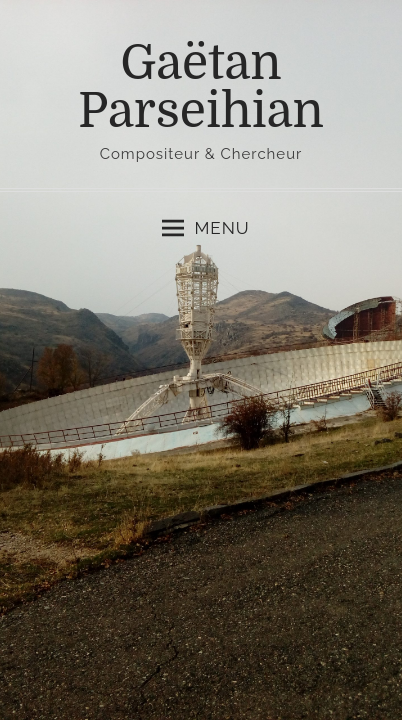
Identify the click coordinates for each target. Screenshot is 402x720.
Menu (205, 228)
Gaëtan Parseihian (201, 87)
